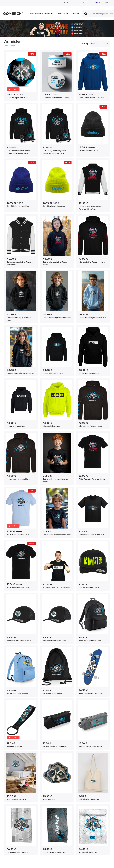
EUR (106, 3)
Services (63, 13)
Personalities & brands (41, 13)
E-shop (76, 13)
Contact (86, 3)
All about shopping (68, 3)
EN (98, 3)
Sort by (85, 44)
